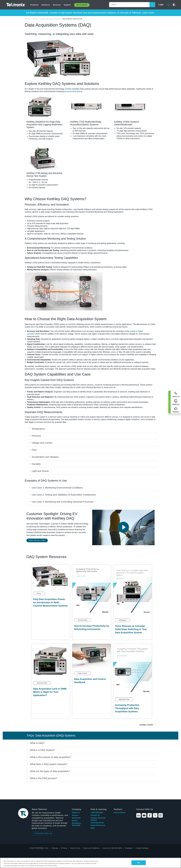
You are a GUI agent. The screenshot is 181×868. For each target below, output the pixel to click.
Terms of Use (75, 831)
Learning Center (146, 725)
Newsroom (76, 801)
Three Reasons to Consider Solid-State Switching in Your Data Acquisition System (131, 629)
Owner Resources (98, 809)
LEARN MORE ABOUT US (43, 816)
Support (67, 5)
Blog (92, 811)
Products (34, 5)
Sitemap (55, 831)
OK (139, 863)
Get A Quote (82, 5)
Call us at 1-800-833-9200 (112, 831)
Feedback (129, 831)
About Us (76, 796)
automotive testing (75, 91)
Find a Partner (120, 796)
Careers (75, 798)
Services (57, 5)
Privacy (64, 831)
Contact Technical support (98, 802)
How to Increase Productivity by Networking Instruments (91, 628)
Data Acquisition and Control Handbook (90, 681)
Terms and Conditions (91, 831)
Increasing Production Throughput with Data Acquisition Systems (127, 708)
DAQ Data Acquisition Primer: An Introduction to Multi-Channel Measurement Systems (50, 602)
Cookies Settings (142, 831)
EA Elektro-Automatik (77, 807)
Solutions (46, 5)
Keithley (69, 89)
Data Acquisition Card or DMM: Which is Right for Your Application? (50, 692)
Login (160, 5)
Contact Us (95, 798)
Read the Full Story (37, 540)
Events (75, 804)
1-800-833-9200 (97, 796)
